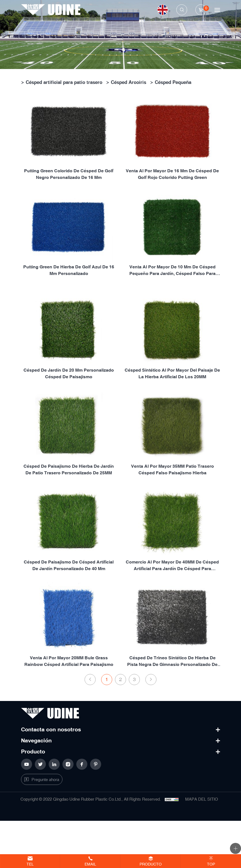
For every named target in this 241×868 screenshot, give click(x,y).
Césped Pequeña (173, 82)
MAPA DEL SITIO (202, 799)
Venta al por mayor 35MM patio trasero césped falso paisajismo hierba (172, 505)
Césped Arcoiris (129, 82)
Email (90, 864)
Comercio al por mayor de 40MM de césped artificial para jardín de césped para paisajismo (172, 601)
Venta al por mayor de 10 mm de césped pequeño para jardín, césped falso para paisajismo (172, 272)
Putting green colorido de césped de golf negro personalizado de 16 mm (69, 176)
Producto (151, 864)
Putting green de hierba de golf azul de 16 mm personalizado (69, 272)
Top (211, 864)
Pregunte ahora (45, 780)
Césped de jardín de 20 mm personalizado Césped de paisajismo (69, 409)
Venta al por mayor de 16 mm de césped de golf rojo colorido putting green (172, 176)
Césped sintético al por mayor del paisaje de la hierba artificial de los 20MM (172, 409)
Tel (30, 864)
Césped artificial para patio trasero (64, 82)
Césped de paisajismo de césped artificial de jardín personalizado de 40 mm (69, 601)
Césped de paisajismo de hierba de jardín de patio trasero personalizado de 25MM (69, 505)
